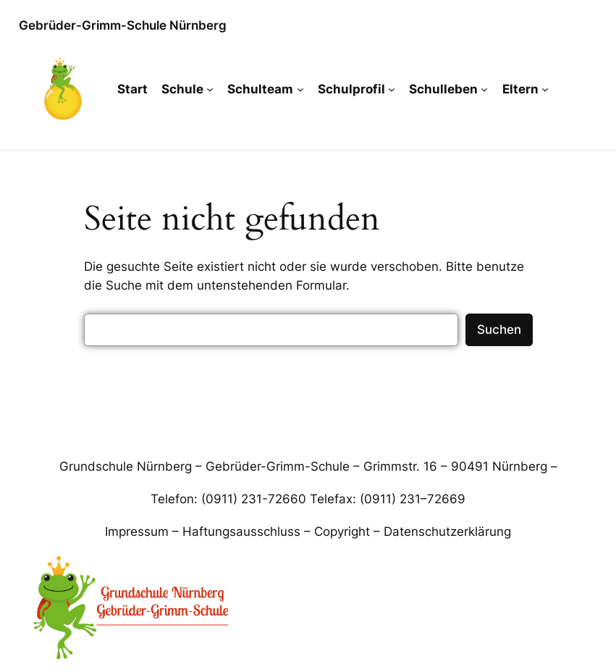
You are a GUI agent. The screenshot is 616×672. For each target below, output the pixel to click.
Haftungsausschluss (241, 532)
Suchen (499, 329)
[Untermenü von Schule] (210, 89)
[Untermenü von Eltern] (545, 89)
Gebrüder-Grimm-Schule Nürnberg (123, 25)
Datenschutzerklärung (447, 532)
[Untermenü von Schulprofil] (392, 89)
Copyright (342, 532)
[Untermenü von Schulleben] (484, 89)
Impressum (137, 532)
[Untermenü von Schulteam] (300, 89)
